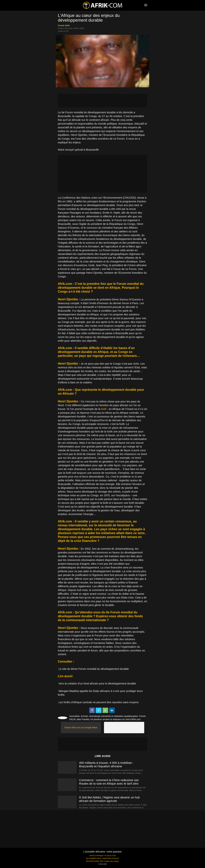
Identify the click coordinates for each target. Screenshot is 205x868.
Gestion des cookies (112, 861)
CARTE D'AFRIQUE (96, 856)
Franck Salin (64, 25)
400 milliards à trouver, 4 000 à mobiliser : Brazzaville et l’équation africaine (106, 765)
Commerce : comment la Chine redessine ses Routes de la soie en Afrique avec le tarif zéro (109, 782)
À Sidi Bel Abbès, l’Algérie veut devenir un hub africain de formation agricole (109, 799)
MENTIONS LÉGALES (111, 858)
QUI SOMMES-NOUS (94, 858)
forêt (104, 409)
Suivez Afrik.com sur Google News (81, 728)
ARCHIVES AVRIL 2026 (95, 861)
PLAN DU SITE (110, 856)
